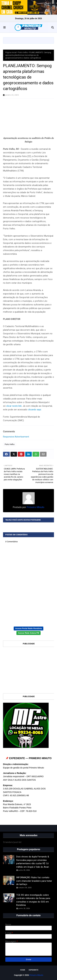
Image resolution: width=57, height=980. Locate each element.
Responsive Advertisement (16, 437)
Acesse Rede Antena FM (28, 633)
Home (23, 970)
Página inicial (11, 52)
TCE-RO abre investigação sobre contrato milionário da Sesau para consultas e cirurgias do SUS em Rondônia (33, 900)
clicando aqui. (35, 410)
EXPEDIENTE (34, 970)
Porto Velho (23, 52)
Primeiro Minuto (35, 507)
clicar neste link (14, 406)
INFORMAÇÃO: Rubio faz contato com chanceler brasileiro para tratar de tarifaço (34, 881)
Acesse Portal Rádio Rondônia (28, 629)
